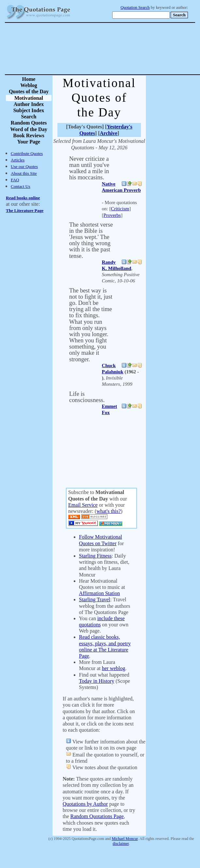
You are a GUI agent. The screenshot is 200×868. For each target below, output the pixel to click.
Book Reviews (29, 135)
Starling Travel (95, 599)
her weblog (114, 668)
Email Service (83, 505)
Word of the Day (29, 129)
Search (29, 117)
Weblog (29, 85)
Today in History (97, 681)
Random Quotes (29, 123)
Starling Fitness (95, 556)
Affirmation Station (99, 593)
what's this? (109, 511)
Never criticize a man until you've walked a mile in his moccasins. (89, 168)
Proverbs (112, 215)
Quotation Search (135, 7)
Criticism (120, 209)
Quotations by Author (85, 804)
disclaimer (121, 844)
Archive (109, 133)
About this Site (24, 173)
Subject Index (29, 110)
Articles (18, 160)
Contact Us (21, 186)
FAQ (15, 180)
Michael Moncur (125, 839)
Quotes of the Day (29, 91)
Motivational (29, 98)
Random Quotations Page (97, 816)
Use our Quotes (24, 166)
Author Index (29, 104)
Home (29, 79)
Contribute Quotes (27, 153)
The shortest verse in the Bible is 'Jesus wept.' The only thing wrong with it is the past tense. (91, 240)
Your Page (29, 142)
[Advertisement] (123, 49)
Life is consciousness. (87, 397)
